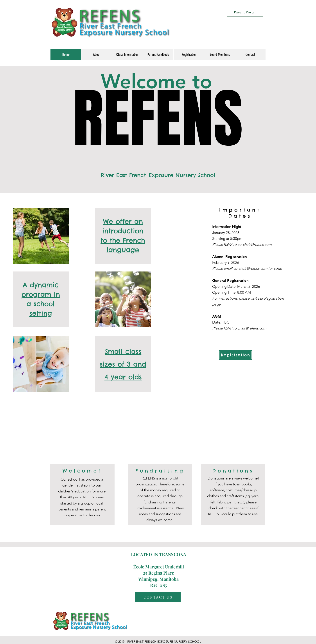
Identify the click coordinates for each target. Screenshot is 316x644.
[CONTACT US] (158, 597)
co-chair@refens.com (254, 244)
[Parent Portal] (245, 12)
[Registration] (235, 355)
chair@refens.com (252, 328)
